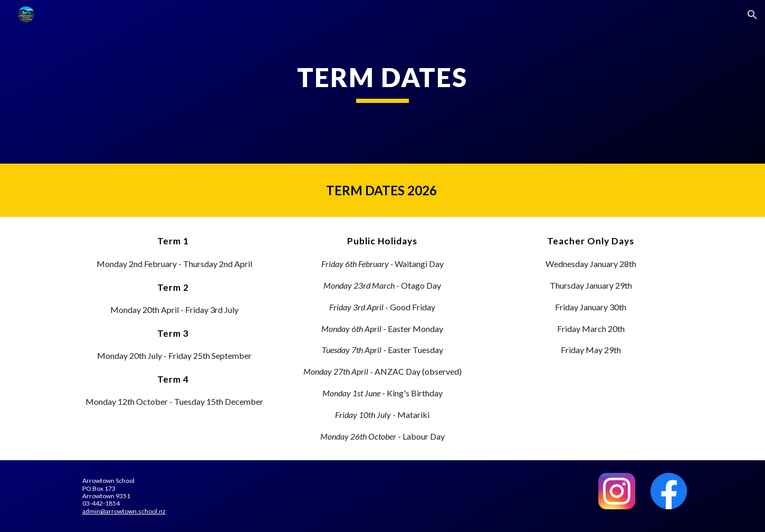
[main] (383, 82)
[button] (752, 15)
